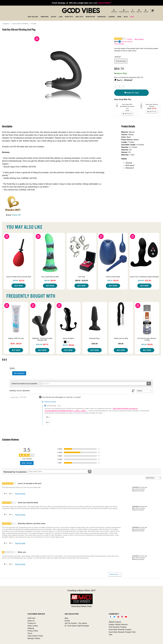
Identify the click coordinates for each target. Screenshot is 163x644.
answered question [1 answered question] (127, 42)
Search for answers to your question (24, 384)
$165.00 (95, 344)
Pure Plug (81, 277)
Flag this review (20, 494)
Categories (6, 24)
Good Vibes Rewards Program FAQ (122, 632)
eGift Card (31, 618)
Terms (30, 633)
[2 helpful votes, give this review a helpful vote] (5, 515)
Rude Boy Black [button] (121, 61)
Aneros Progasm (68, 338)
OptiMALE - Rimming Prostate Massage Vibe (42, 339)
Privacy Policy (33, 631)
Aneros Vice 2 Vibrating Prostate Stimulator (144, 277)
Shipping (31, 628)
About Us (31, 621)
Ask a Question (119, 44)
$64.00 (121, 344)
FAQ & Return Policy (35, 636)
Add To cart (131, 93)
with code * (81, 3)
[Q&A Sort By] (145, 391)
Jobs (110, 635)
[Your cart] (152, 11)
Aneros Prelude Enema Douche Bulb (19, 277)
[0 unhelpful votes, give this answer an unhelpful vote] (47, 422)
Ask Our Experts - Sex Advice (76, 623)
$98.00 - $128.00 (81, 281)
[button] (65, 342)
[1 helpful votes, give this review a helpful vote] (5, 564)
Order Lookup (33, 626)
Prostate (34, 24)
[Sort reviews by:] (153, 478)
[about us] (139, 11)
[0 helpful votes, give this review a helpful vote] (5, 494)
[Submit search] (149, 384)
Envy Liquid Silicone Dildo (50, 277)
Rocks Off (16, 215)
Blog (66, 618)
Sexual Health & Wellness (20, 24)
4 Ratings (129, 39)
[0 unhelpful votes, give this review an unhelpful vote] (11, 494)
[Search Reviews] (60, 472)
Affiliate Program (115, 622)
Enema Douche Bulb (113, 277)
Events (67, 621)
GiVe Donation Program (118, 627)
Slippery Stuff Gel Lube (16, 338)
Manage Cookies (34, 638)
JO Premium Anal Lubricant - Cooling (147, 339)
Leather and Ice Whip (121, 338)
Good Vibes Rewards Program (120, 629)
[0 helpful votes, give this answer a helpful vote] (47, 417)
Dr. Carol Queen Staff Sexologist (77, 626)
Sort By (133, 391)
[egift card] (114, 11)
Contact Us (32, 623)
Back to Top (115, 574)
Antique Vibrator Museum (118, 624)
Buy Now (19, 286)
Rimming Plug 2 (95, 338)
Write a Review (139, 39)
